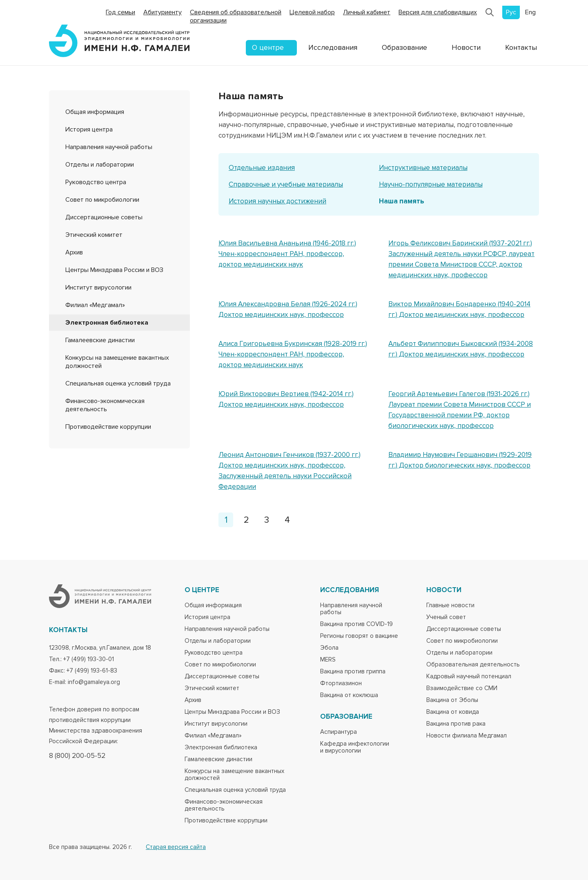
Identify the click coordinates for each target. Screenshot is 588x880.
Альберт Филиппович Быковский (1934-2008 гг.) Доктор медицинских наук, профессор (461, 349)
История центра (89, 129)
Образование (404, 47)
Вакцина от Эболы (452, 700)
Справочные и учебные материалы (286, 184)
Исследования (333, 47)
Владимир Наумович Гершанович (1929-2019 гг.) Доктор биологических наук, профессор (460, 460)
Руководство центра (96, 182)
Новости (466, 47)
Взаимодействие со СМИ (462, 688)
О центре (268, 47)
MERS (328, 660)
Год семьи (120, 12)
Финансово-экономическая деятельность (105, 405)
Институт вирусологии (98, 287)
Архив (74, 252)
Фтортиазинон (341, 683)
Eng (530, 12)
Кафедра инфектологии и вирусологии (355, 747)
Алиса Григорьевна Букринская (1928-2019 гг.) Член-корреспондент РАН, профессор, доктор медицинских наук (293, 354)
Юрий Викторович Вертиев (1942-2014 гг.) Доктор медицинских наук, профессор (286, 399)
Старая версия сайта (176, 847)
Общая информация (95, 112)
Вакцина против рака (456, 724)
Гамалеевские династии (100, 340)
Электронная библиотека (107, 323)
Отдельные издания (262, 168)
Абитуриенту (163, 12)
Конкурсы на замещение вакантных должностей (234, 775)
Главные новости (450, 605)
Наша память (402, 201)
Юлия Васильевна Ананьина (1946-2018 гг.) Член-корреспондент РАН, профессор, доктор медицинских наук (287, 254)
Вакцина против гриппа (353, 672)
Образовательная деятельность (473, 665)
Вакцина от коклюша (349, 695)
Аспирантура (339, 732)
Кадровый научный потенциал (469, 676)
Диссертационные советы (104, 217)
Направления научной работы (109, 147)
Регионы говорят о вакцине (359, 636)
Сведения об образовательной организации (236, 16)
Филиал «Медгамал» (95, 305)
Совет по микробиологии (102, 200)
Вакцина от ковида (453, 712)
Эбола (329, 648)
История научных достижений (277, 201)
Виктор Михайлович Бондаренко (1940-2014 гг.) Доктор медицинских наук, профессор (459, 309)
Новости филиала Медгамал (467, 736)
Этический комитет (94, 235)
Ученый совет (446, 617)
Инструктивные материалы (423, 168)
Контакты (521, 47)
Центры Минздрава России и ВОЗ (114, 270)
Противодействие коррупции (108, 427)
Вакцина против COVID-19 (356, 624)
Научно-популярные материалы (431, 184)
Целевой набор (312, 12)
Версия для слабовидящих (438, 12)
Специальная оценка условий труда (118, 383)
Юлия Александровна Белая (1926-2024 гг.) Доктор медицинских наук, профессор (288, 309)
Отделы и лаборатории (100, 165)
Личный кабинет (367, 12)
